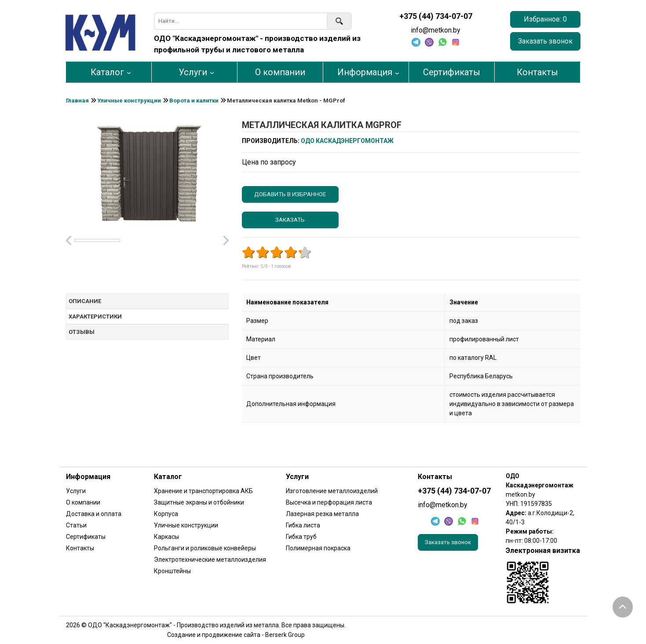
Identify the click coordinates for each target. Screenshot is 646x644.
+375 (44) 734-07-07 (436, 16)
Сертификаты (452, 72)
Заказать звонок (545, 41)
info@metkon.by (436, 30)
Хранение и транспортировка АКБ (203, 491)
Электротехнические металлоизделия (210, 560)
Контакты (537, 72)
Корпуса (166, 514)
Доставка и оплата (94, 514)
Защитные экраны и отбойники (199, 502)
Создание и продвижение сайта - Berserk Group (236, 635)
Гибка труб (301, 537)
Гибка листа (303, 525)
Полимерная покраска (318, 548)
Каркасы (166, 537)
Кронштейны (172, 571)
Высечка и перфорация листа (329, 502)
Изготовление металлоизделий (332, 491)
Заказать (290, 220)
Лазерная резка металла (322, 514)
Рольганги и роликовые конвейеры (205, 548)
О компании (280, 72)
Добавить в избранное (290, 194)
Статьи (76, 525)
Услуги (193, 72)
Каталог (107, 72)
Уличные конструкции (186, 525)
